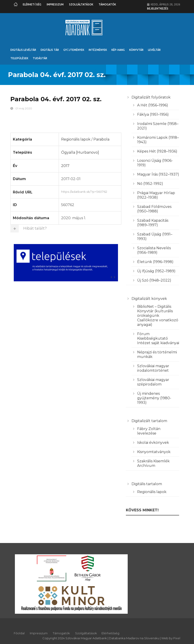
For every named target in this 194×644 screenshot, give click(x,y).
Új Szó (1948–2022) (154, 280)
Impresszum (55, 4)
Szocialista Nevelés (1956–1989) (154, 250)
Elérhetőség (32, 4)
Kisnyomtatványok (154, 452)
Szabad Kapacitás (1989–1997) (153, 223)
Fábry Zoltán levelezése (149, 431)
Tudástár (40, 58)
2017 (65, 166)
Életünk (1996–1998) (155, 262)
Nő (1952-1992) (150, 184)
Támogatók (107, 4)
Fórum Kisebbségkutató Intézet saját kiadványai (158, 338)
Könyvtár (136, 50)
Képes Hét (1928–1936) (157, 151)
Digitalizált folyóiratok (151, 97)
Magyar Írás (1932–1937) (158, 174)
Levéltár (154, 50)
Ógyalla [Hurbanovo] (80, 152)
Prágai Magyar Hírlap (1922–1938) (156, 195)
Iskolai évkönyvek (153, 443)
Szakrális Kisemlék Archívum (153, 463)
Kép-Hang (118, 50)
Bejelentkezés (158, 8)
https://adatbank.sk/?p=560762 (90, 191)
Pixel (177, 638)
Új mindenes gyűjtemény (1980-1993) (154, 398)
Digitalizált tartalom (149, 421)
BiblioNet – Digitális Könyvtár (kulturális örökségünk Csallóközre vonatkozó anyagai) (158, 316)
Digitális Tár (50, 50)
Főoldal (19, 633)
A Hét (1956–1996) (153, 105)
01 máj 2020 (24, 108)
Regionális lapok (76, 139)
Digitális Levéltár (23, 50)
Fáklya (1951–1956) (153, 114)
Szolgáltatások (81, 4)
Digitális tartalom (147, 484)
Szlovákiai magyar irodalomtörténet (153, 368)
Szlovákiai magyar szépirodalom (153, 382)
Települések (19, 58)
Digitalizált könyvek (149, 299)
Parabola (101, 139)
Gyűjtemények (74, 50)
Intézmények (98, 50)
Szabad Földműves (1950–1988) (154, 209)
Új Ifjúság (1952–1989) (156, 271)
